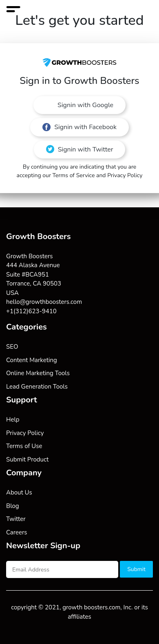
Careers (17, 532)
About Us (19, 492)
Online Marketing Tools (38, 373)
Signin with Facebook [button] (79, 127)
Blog (13, 506)
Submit (136, 569)
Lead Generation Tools (37, 387)
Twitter (16, 519)
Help (13, 420)
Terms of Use (24, 446)
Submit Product (27, 459)
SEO (12, 347)
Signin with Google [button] (85, 105)
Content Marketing (32, 360)
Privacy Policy (25, 433)
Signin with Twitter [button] (80, 149)
